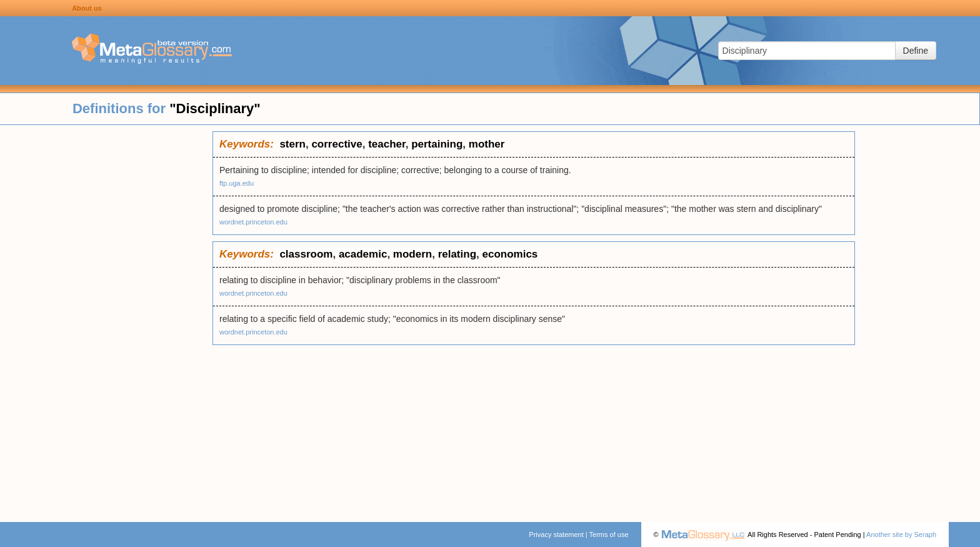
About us (87, 8)
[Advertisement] (106, 319)
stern (292, 144)
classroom (306, 254)
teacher (387, 144)
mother (487, 144)
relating (457, 254)
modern (412, 254)
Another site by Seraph (901, 534)
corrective (337, 144)
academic (363, 254)
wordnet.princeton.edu (253, 222)
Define (916, 51)
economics (510, 254)
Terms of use (609, 534)
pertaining (437, 144)
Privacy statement (556, 534)
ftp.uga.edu (237, 183)
